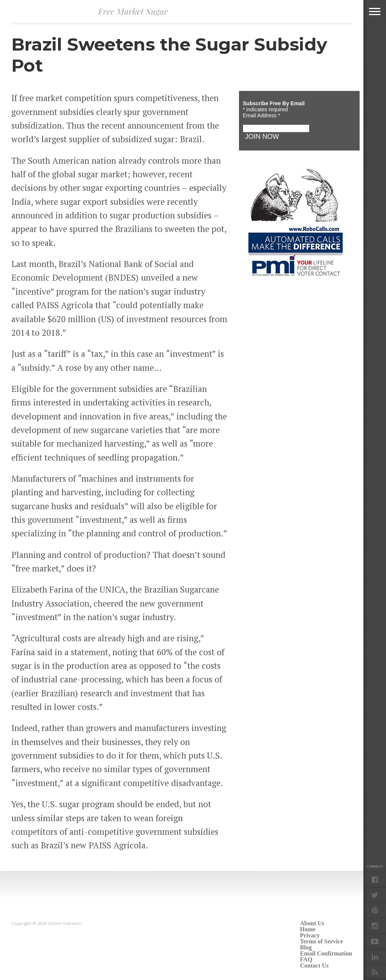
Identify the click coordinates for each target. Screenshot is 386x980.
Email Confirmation (326, 953)
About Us (312, 923)
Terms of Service (322, 941)
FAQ (306, 959)
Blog (306, 947)
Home (308, 929)
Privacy (310, 935)
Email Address (261, 115)
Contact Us (314, 965)
